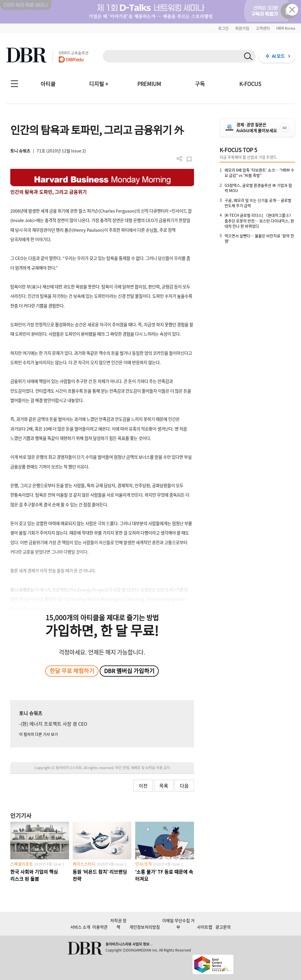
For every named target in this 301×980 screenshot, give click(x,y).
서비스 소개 (80, 927)
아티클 (48, 84)
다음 (184, 786)
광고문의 (223, 927)
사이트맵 (205, 927)
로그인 (223, 28)
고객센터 (263, 28)
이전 (143, 786)
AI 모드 (278, 56)
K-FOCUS (250, 84)
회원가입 (242, 28)
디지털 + (99, 84)
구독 (200, 84)
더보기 (179, 159)
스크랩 (189, 159)
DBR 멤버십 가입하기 (129, 671)
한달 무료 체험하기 (72, 671)
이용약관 (100, 927)
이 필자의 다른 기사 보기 (39, 734)
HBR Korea (286, 28)
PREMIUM (149, 84)
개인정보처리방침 (145, 927)
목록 (164, 786)
